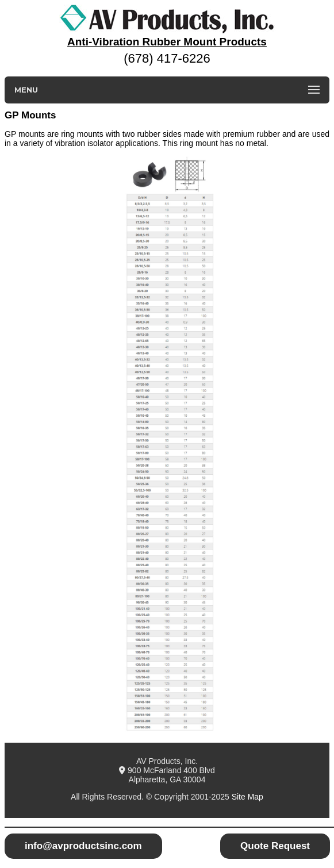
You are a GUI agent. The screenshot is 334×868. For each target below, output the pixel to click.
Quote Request (275, 846)
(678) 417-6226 (167, 58)
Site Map (247, 797)
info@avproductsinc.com (83, 846)
